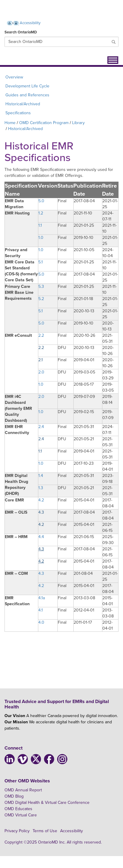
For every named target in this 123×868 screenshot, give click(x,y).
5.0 (41, 201)
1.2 (41, 213)
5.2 (41, 299)
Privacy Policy (17, 831)
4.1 (41, 610)
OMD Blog (14, 796)
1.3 (41, 488)
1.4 (41, 476)
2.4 (41, 427)
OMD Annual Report (23, 790)
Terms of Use (45, 831)
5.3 (41, 286)
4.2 (41, 500)
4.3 (41, 512)
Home (10, 123)
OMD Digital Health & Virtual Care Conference (47, 803)
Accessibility (72, 831)
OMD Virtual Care (21, 815)
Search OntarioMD (21, 32)
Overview (14, 77)
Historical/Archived (23, 104)
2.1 (41, 360)
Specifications (18, 113)
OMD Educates (18, 809)
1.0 (41, 238)
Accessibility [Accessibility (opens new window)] (24, 23)
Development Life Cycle (27, 86)
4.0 (41, 622)
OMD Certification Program (44, 123)
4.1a (42, 598)
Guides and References (27, 95)
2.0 (41, 372)
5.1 (41, 262)
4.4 (41, 537)
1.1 (40, 225)
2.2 (41, 335)
